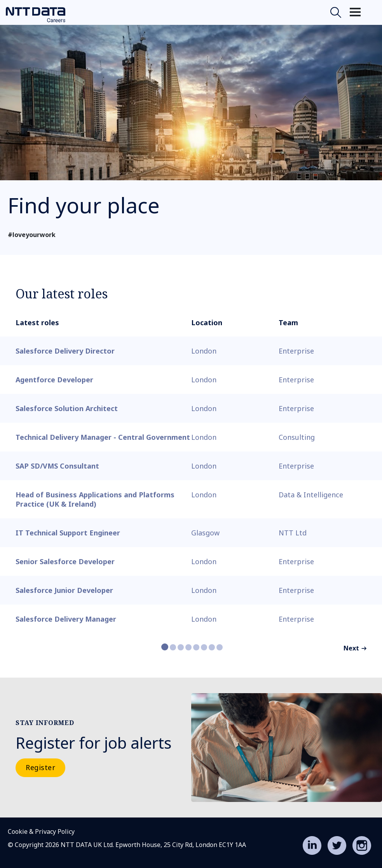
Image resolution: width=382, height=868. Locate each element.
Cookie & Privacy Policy (41, 831)
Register (40, 767)
